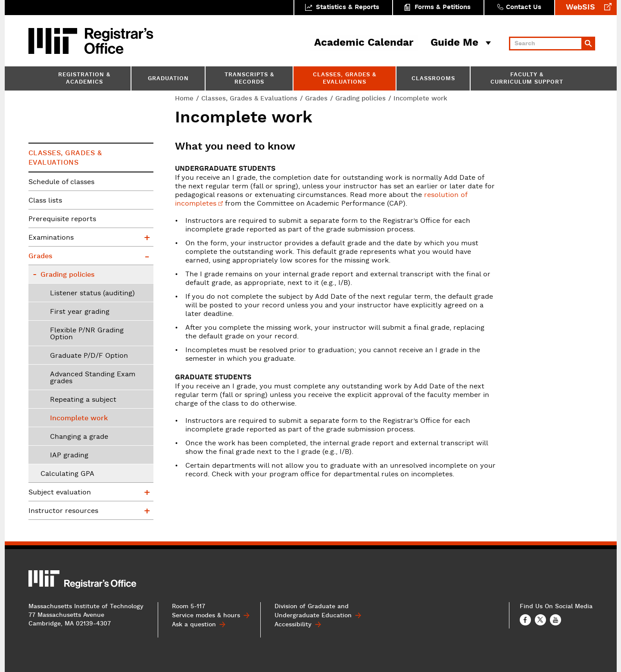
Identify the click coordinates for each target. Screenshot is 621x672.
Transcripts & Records (249, 79)
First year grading (80, 312)
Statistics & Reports (348, 8)
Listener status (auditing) (92, 294)
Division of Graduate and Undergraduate (313, 611)
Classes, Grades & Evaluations (345, 79)
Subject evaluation (60, 493)
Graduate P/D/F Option (89, 356)
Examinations (51, 238)
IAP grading (69, 456)
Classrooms (433, 79)
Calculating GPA (67, 474)
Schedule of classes (61, 182)
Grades (316, 98)
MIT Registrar (119, 41)
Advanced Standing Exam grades (93, 378)
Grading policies (360, 98)
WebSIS (580, 8)
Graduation (168, 79)
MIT (54, 41)
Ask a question (194, 625)
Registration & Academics (84, 79)
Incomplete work (79, 418)
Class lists (45, 201)
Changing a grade (79, 437)
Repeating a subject (83, 400)
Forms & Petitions (443, 8)
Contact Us (524, 8)
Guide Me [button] (454, 43)
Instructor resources (63, 511)
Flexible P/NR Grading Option (87, 334)
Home (184, 98)
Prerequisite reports (62, 219)
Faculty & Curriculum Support (527, 79)
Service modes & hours (206, 616)
